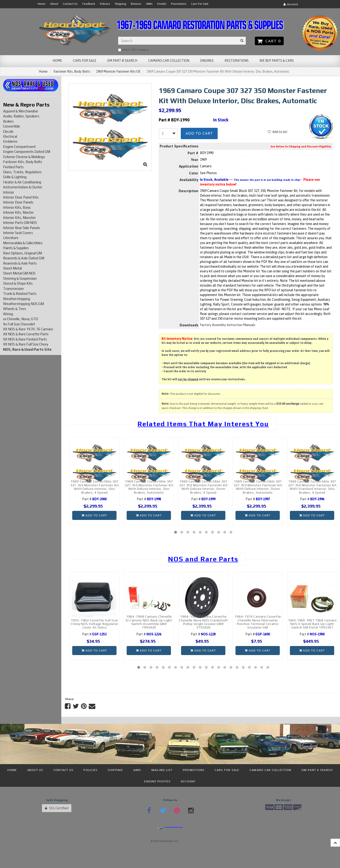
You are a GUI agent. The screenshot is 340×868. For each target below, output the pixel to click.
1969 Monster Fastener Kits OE (118, 71)
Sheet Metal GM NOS (19, 273)
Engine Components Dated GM (27, 152)
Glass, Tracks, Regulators (22, 172)
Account (291, 4)
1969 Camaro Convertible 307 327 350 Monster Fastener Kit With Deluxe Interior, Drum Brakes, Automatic (258, 487)
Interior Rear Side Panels (22, 228)
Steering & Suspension (20, 278)
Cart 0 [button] (269, 41)
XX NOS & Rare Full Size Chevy (26, 344)
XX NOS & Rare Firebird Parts (25, 339)
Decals (8, 131)
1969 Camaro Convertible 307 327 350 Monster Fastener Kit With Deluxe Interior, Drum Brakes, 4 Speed (203, 487)
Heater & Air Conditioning (22, 182)
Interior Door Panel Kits (21, 197)
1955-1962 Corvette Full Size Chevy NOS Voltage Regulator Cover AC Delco (95, 624)
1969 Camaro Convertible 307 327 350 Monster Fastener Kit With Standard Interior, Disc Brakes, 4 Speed (312, 487)
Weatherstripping (17, 299)
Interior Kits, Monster (19, 218)
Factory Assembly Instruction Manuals (228, 325)
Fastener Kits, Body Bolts (72, 71)
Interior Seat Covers (18, 233)
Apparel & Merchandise (21, 111)
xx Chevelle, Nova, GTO (21, 319)
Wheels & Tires (15, 309)
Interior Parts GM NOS (20, 223)
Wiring (8, 314)
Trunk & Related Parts (20, 294)
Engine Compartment (19, 147)
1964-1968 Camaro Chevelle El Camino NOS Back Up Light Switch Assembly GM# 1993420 (149, 622)
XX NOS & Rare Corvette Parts (26, 334)
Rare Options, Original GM (22, 253)
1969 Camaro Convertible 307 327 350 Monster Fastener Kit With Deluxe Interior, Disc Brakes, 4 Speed (95, 487)
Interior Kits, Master (18, 212)
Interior (9, 192)
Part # (94, 499)
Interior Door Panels (18, 202)
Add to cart (199, 133)
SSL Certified (57, 808)
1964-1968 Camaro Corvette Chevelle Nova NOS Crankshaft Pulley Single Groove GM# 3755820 (203, 622)
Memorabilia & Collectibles (23, 243)
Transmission (13, 289)
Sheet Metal (12, 268)
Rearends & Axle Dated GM (24, 258)
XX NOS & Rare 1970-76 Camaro (28, 329)
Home (43, 71)
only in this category (134, 50)
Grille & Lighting (15, 177)
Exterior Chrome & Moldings (24, 157)
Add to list (278, 132)
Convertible (12, 126)
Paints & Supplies (16, 248)
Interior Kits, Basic (17, 207)
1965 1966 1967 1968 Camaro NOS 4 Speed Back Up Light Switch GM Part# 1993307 (312, 624)
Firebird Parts (13, 167)
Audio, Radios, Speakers (21, 116)
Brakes (8, 121)
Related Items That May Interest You (203, 424)
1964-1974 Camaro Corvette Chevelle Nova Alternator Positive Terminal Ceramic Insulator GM (258, 622)
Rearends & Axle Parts (20, 263)
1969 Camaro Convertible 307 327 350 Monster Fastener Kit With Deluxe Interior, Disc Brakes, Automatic (149, 487)
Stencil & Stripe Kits (18, 283)
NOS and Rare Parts (203, 559)
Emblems (10, 141)
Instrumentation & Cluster (23, 187)
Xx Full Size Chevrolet (19, 324)
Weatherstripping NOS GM (23, 304)
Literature (11, 238)
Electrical (10, 136)
